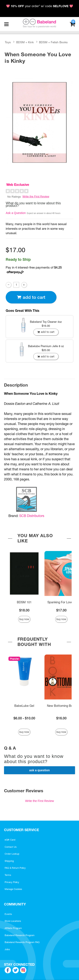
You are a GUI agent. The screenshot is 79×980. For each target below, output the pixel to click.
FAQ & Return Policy (15, 868)
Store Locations (13, 921)
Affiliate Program (13, 928)
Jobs (7, 949)
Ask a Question (16, 213)
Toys (8, 42)
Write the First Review (36, 196)
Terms (8, 875)
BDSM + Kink (25, 42)
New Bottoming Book (61, 706)
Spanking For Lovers (61, 602)
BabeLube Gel (24, 706)
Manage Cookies (13, 889)
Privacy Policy (12, 882)
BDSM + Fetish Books (53, 42)
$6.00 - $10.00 (24, 718)
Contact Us (11, 847)
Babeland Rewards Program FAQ (22, 942)
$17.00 (61, 610)
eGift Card (10, 840)
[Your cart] (72, 24)
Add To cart (31, 297)
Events (8, 914)
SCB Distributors (32, 516)
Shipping (9, 861)
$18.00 (24, 610)
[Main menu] (6, 24)
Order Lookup (12, 854)
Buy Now (24, 619)
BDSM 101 (24, 602)
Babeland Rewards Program (20, 935)
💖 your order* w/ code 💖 (40, 6)
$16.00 (61, 718)
